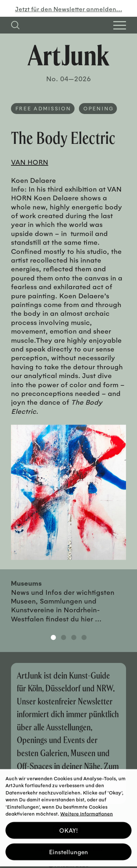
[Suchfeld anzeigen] (15, 25)
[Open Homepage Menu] (120, 25)
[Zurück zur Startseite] (68, 55)
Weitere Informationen (87, 811)
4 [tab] (84, 637)
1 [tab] (53, 637)
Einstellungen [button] (68, 849)
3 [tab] (74, 637)
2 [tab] (64, 637)
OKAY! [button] (68, 827)
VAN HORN (30, 162)
